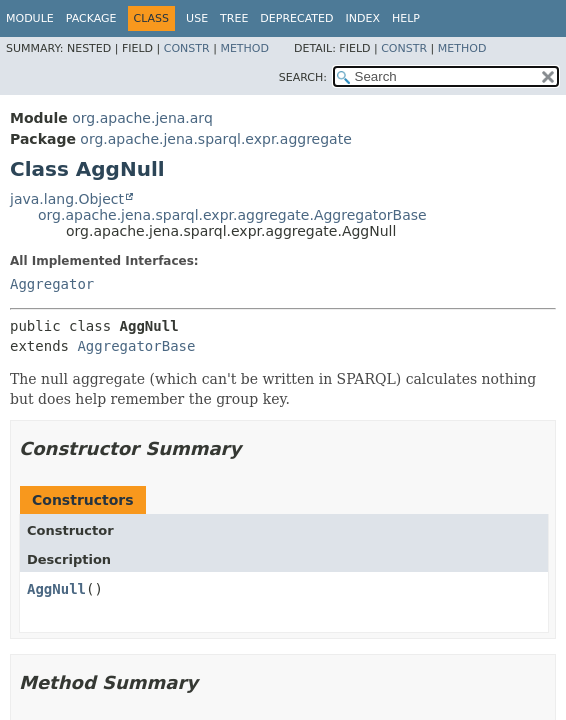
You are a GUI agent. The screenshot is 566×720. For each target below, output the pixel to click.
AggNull (56, 589)
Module (30, 18)
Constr (187, 48)
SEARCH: (303, 77)
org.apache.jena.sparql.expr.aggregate (215, 139)
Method (244, 48)
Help (406, 18)
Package (91, 18)
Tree (234, 18)
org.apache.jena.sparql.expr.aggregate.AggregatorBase (232, 215)
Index (362, 18)
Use (197, 18)
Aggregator (52, 284)
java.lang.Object (67, 199)
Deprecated (296, 18)
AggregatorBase (136, 346)
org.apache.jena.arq (142, 118)
